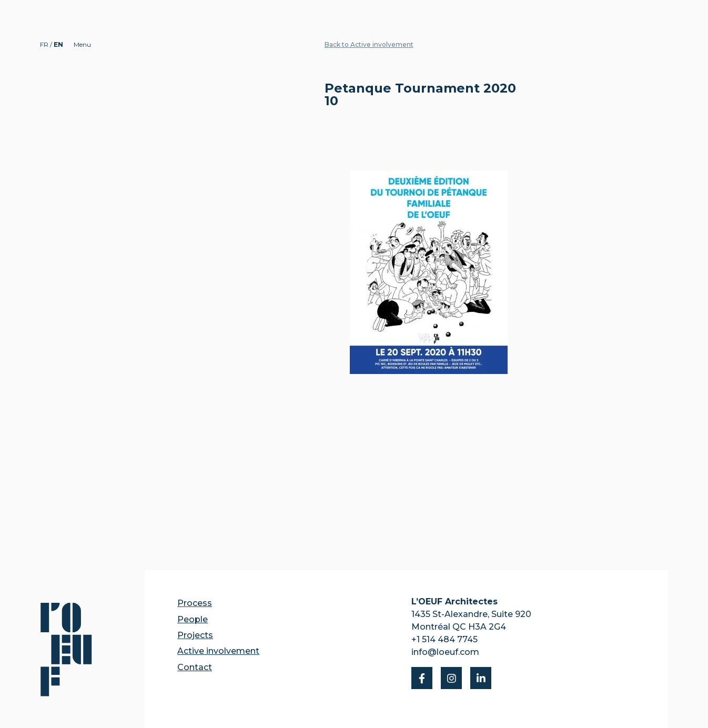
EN (58, 44)
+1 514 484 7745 (444, 639)
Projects (195, 635)
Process (195, 603)
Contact (195, 667)
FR (45, 44)
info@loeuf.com (445, 652)
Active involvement (218, 651)
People (193, 619)
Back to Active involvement (369, 44)
